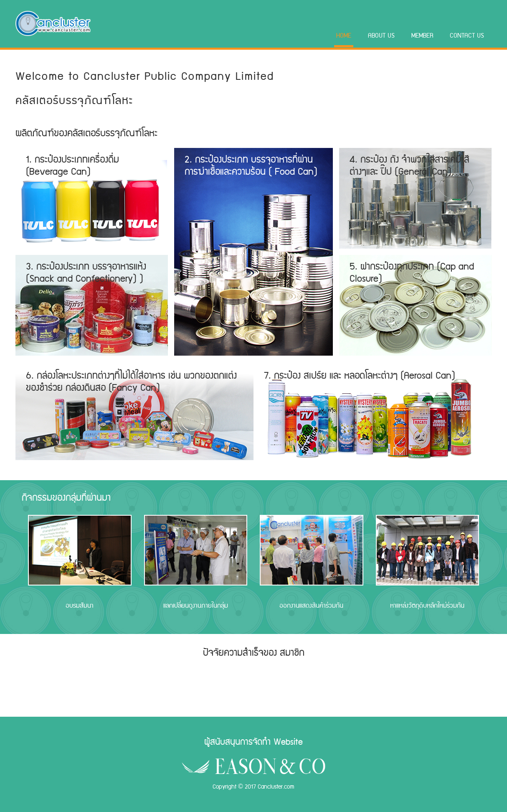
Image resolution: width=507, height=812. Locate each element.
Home (344, 36)
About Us (381, 36)
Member (422, 36)
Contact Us (467, 36)
